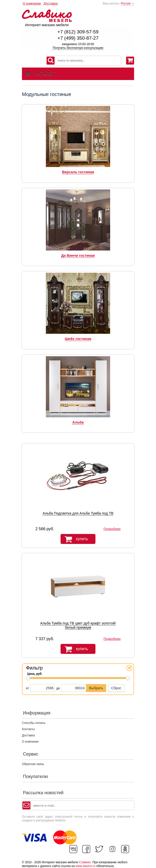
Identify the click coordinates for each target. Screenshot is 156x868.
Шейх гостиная (78, 339)
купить (74, 539)
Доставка (51, 3)
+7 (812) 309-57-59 (78, 32)
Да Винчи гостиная (78, 256)
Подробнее (112, 529)
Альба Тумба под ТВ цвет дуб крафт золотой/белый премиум (78, 625)
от (27, 688)
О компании (32, 3)
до (58, 688)
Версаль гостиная (78, 172)
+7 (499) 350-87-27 (78, 38)
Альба (78, 422)
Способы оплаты (34, 723)
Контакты (28, 729)
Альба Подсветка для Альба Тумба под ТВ (78, 513)
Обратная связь (33, 764)
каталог (40, 74)
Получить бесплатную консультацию (78, 48)
